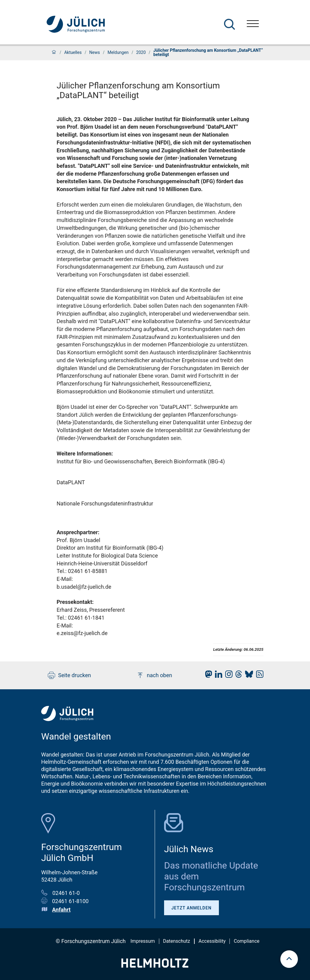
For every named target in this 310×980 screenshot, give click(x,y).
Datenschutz (177, 941)
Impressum (143, 941)
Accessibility (212, 941)
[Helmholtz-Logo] (155, 966)
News (95, 52)
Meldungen (118, 52)
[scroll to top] (289, 959)
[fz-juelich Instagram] (227, 676)
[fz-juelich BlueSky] (247, 676)
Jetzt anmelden (191, 908)
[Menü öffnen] (253, 24)
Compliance (247, 941)
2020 (141, 52)
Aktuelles (73, 52)
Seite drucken (69, 675)
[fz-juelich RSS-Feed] (258, 676)
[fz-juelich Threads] (237, 676)
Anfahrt (61, 910)
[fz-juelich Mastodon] (207, 676)
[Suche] (229, 24)
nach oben (154, 675)
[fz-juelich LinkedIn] (217, 676)
